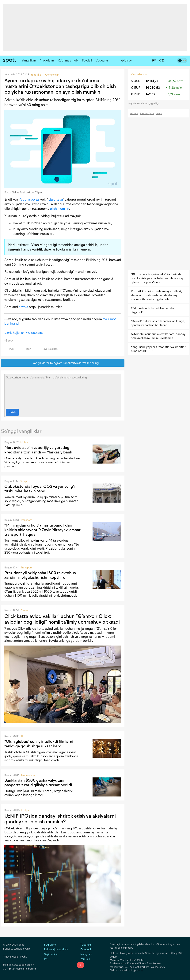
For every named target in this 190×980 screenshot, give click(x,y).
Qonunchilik (28, 775)
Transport (26, 520)
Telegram (84, 945)
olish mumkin (60, 209)
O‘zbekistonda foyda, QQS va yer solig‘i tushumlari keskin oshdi (40, 489)
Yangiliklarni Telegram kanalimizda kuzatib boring (63, 363)
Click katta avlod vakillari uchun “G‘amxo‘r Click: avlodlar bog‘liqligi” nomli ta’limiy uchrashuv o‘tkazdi (62, 619)
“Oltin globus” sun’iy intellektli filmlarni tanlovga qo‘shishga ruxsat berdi (39, 744)
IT (22, 736)
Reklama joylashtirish (56, 949)
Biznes (24, 610)
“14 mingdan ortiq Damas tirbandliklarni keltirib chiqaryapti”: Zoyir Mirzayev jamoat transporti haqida (42, 530)
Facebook (84, 949)
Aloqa (159, 114)
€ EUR (136, 88)
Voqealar (102, 60)
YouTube (83, 959)
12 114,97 (152, 81)
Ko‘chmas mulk (68, 60)
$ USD (136, 81)
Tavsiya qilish (48, 349)
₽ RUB (136, 94)
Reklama (134, 114)
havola (23, 307)
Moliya (24, 442)
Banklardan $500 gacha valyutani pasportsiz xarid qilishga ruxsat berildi (38, 783)
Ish (46, 959)
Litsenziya (56, 200)
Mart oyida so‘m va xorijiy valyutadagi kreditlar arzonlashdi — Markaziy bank (38, 450)
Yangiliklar (29, 60)
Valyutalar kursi (139, 74)
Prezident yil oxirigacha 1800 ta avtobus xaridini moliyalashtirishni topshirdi (40, 575)
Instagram (84, 954)
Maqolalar (47, 60)
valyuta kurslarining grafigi (145, 103)
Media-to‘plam (147, 114)
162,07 (150, 94)
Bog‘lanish (50, 945)
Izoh (27, 349)
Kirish (12, 412)
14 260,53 (153, 88)
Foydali (87, 60)
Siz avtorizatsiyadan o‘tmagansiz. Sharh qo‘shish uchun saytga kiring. (63, 390)
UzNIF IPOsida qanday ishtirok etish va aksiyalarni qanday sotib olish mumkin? (60, 819)
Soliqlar (24, 481)
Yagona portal (29, 200)
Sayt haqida (51, 954)
